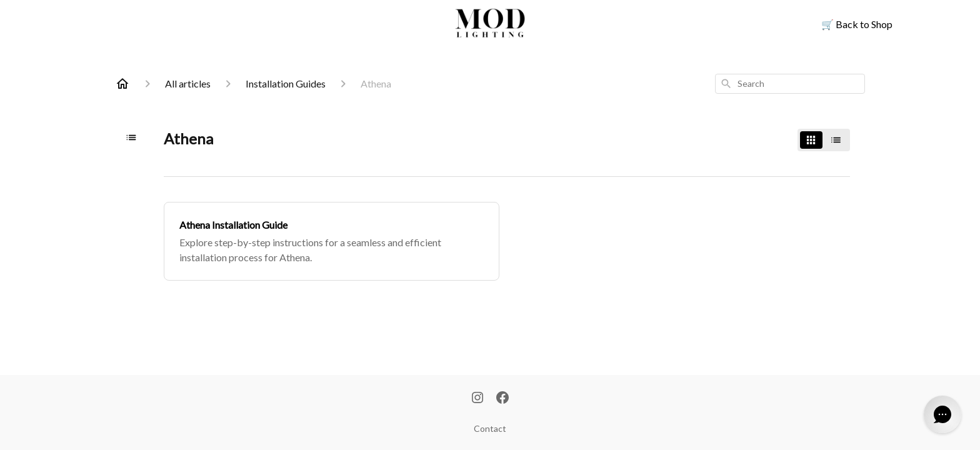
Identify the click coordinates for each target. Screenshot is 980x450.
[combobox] (790, 84)
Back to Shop (857, 24)
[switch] (824, 140)
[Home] (122, 84)
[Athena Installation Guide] (332, 241)
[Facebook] (502, 399)
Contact (490, 428)
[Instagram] (477, 399)
